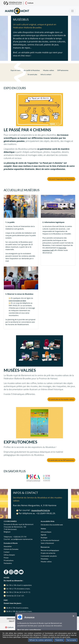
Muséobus (44, 559)
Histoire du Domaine (11, 549)
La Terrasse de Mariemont (50, 540)
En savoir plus (32, 74)
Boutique (44, 538)
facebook (6, 572)
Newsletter (8, 546)
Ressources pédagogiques (50, 550)
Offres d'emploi (9, 555)
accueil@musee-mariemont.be (22, 539)
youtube (21, 572)
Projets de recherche (48, 553)
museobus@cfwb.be (41, 510)
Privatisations (9, 560)
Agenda (43, 535)
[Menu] (72, 11)
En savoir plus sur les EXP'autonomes (61, 460)
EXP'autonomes (63, 70)
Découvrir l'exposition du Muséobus (61, 179)
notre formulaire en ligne (17, 301)
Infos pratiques (46, 532)
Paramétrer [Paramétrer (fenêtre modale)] (59, 640)
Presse (6, 558)
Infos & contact (46, 74)
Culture (9, 627)
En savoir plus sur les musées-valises (61, 399)
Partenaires (8, 563)
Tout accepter (71, 640)
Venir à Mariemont (47, 543)
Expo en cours (16, 70)
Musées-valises (49, 70)
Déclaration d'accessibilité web (52, 525)
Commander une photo (49, 556)
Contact (7, 552)
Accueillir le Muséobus (32, 70)
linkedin (16, 572)
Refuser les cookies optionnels (41, 640)
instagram (11, 572)
